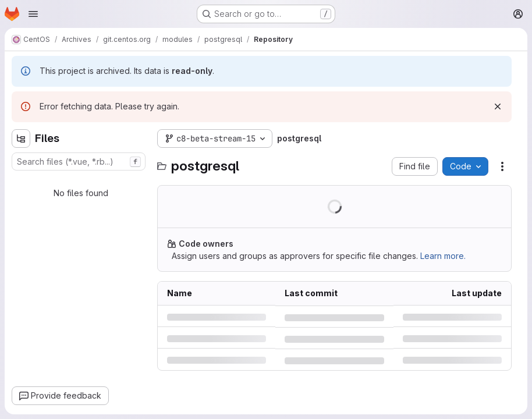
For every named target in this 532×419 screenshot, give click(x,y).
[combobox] (79, 161)
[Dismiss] (498, 106)
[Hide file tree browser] (21, 139)
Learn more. (443, 256)
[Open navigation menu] (33, 14)
